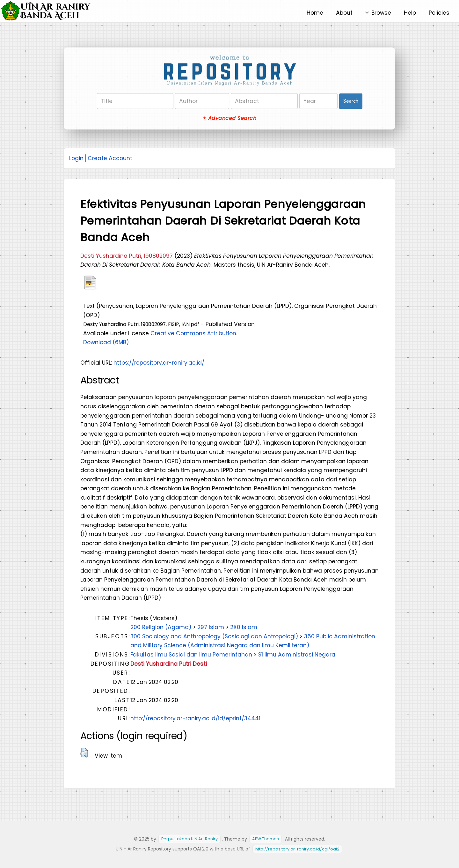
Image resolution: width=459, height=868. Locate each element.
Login (76, 158)
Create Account (110, 158)
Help (410, 13)
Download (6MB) (106, 342)
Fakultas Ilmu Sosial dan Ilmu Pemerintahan (191, 655)
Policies (439, 13)
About (344, 13)
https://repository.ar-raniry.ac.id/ (159, 363)
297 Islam (211, 627)
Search (351, 101)
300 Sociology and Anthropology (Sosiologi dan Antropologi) (214, 636)
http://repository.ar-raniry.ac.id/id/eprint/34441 (195, 718)
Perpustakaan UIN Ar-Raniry (189, 839)
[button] (84, 753)
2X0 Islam (244, 627)
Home (315, 13)
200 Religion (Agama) (161, 627)
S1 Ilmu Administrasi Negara (297, 655)
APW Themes (266, 839)
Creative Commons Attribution (193, 333)
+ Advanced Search (229, 118)
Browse (381, 13)
